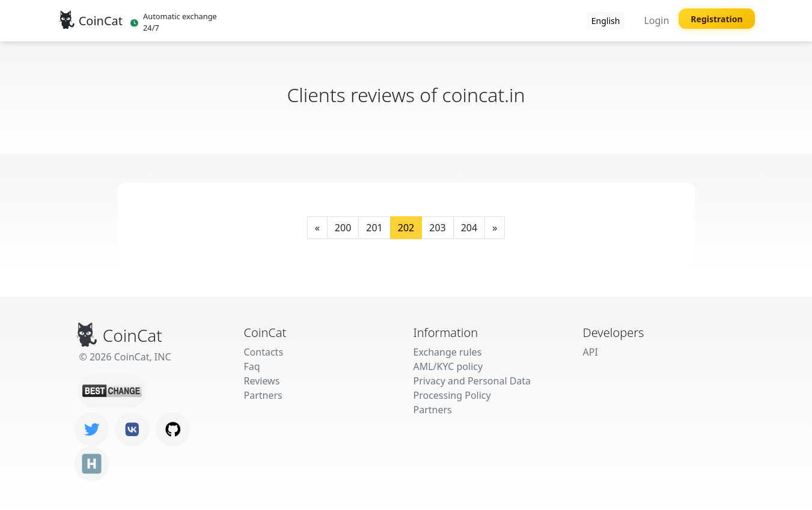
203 (437, 228)
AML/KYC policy (448, 366)
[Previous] (317, 228)
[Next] (495, 228)
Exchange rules (448, 352)
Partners (263, 395)
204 (469, 228)
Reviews (262, 381)
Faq (252, 366)
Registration (716, 19)
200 (343, 228)
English (606, 21)
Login (656, 20)
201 (374, 228)
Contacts (264, 352)
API (591, 352)
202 (406, 228)
